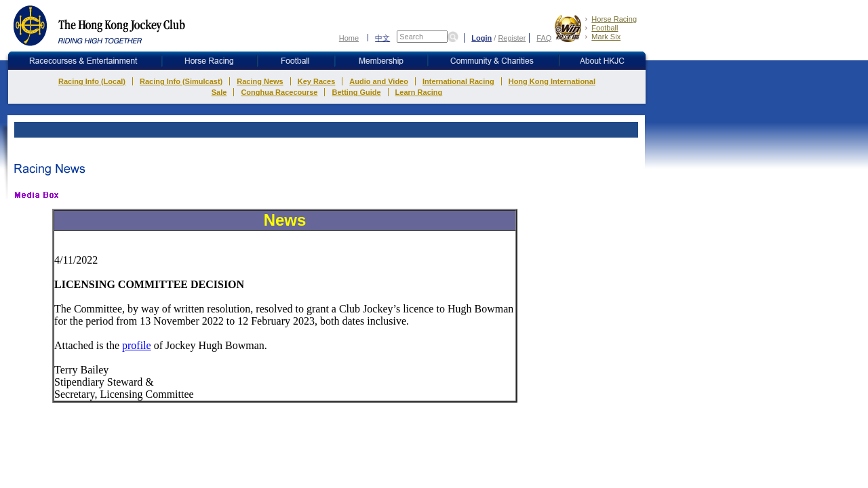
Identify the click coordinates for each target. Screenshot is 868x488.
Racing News (260, 81)
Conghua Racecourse (279, 92)
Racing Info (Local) (92, 81)
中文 (382, 38)
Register (512, 38)
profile (137, 345)
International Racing (458, 81)
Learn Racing (419, 92)
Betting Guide (356, 92)
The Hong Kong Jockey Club (100, 25)
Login (481, 38)
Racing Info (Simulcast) (181, 81)
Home (349, 38)
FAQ (544, 38)
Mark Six (606, 37)
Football (605, 28)
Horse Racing (614, 19)
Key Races (317, 81)
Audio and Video (379, 81)
